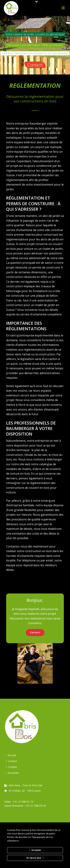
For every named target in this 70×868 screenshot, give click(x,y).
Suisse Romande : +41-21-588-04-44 (25, 806)
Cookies (11, 767)
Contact (11, 761)
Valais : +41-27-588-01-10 (19, 802)
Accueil (11, 755)
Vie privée (12, 773)
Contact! (35, 65)
